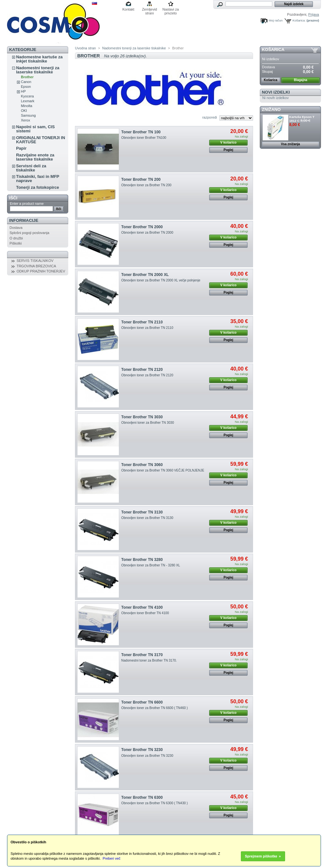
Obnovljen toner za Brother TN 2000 (147, 233)
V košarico (229, 142)
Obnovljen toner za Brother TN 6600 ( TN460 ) (155, 708)
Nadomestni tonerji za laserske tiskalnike (38, 70)
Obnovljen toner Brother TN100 (144, 138)
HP (23, 91)
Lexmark (28, 101)
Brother (27, 77)
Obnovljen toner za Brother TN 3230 (147, 756)
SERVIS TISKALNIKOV (35, 261)
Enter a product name (27, 204)
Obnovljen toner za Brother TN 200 (147, 185)
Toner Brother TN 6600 (142, 702)
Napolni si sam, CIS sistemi (35, 129)
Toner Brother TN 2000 (142, 227)
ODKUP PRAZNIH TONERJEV (41, 271)
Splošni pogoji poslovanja (29, 233)
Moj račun (276, 20)
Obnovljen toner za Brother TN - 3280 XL (151, 565)
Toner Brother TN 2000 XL (145, 275)
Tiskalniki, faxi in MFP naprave (38, 179)
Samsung (28, 115)
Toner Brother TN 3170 (142, 655)
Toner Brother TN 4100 (142, 607)
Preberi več (111, 858)
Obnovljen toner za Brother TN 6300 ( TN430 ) (155, 803)
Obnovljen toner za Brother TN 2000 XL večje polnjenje (161, 280)
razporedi (209, 117)
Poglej (228, 150)
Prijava (314, 14)
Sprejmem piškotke (261, 856)
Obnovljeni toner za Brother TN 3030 (148, 423)
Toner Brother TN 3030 (142, 417)
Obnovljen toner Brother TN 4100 (145, 613)
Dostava (16, 228)
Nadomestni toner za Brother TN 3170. (149, 660)
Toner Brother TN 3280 (142, 560)
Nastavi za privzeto (171, 10)
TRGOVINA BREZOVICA (36, 266)
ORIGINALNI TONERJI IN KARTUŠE (41, 140)
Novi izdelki (276, 92)
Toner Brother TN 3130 (142, 512)
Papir (21, 148)
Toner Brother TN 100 (141, 132)
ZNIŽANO (271, 109)
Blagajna (300, 80)
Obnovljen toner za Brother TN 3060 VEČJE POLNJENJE (163, 470)
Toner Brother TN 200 (141, 179)
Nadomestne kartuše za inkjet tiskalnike (39, 59)
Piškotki (16, 243)
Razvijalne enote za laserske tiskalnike (35, 157)
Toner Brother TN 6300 (142, 797)
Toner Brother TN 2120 (142, 370)
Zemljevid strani (149, 10)
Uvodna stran (85, 48)
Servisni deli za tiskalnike (31, 168)
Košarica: (299, 20)
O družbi (16, 238)
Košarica (273, 50)
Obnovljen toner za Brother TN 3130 (147, 518)
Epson (26, 87)
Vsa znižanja (290, 144)
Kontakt (128, 9)
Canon (26, 82)
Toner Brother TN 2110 (142, 322)
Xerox (25, 120)
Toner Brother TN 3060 (142, 465)
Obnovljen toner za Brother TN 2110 (147, 328)
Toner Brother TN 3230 (142, 750)
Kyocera (27, 96)
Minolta (26, 106)
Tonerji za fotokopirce (37, 187)
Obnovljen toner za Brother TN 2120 (147, 375)
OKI (24, 111)
